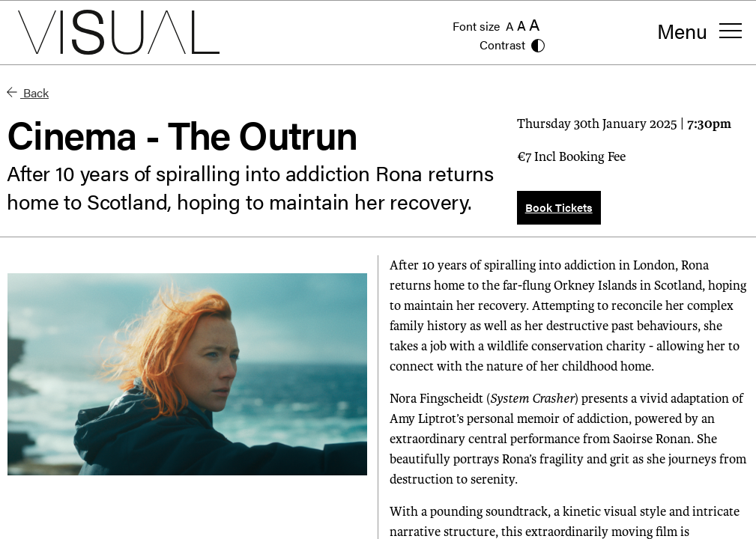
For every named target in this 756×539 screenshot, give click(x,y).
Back (28, 92)
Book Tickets (559, 207)
